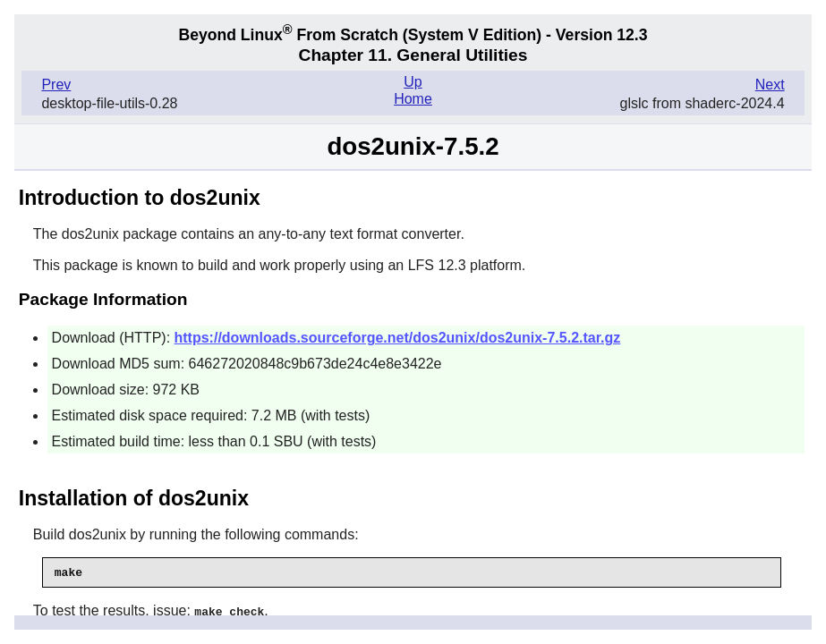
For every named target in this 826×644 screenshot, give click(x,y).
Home (413, 99)
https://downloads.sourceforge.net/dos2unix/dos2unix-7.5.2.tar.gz (398, 338)
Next (770, 85)
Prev (56, 85)
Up (413, 82)
